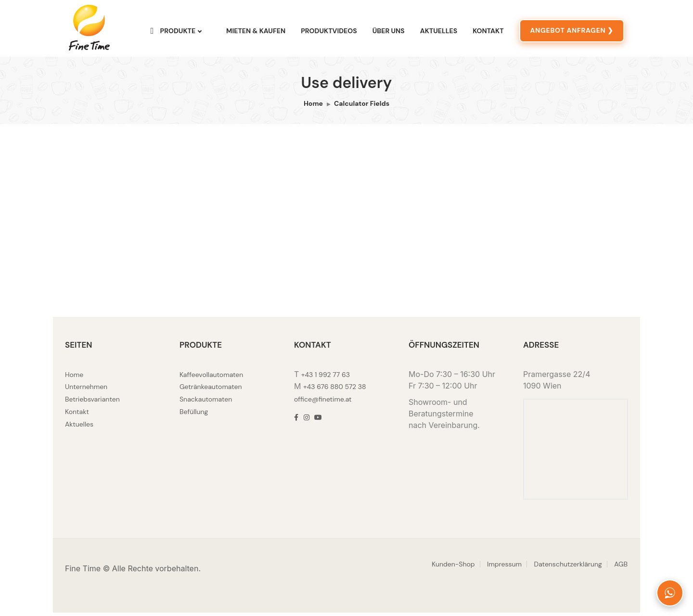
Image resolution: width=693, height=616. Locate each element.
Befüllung (194, 414)
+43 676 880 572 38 (335, 390)
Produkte (173, 32)
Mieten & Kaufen (256, 33)
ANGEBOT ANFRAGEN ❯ (572, 32)
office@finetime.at (323, 402)
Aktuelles (439, 33)
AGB (621, 567)
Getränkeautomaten (211, 390)
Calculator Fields (362, 107)
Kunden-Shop (453, 567)
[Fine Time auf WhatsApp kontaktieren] (670, 593)
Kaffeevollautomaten (211, 378)
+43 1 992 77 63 (326, 378)
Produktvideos (329, 33)
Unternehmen (86, 390)
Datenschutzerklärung (568, 567)
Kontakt (488, 33)
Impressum (504, 567)
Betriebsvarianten (92, 402)
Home (313, 107)
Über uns (389, 33)
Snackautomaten (206, 402)
